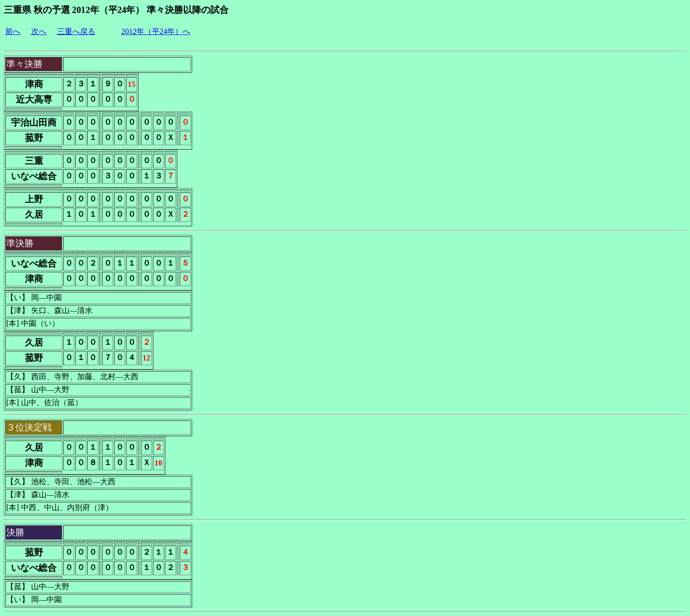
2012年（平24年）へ (156, 31)
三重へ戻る (76, 31)
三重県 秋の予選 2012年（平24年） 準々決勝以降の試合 (116, 10)
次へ (39, 31)
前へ (13, 31)
